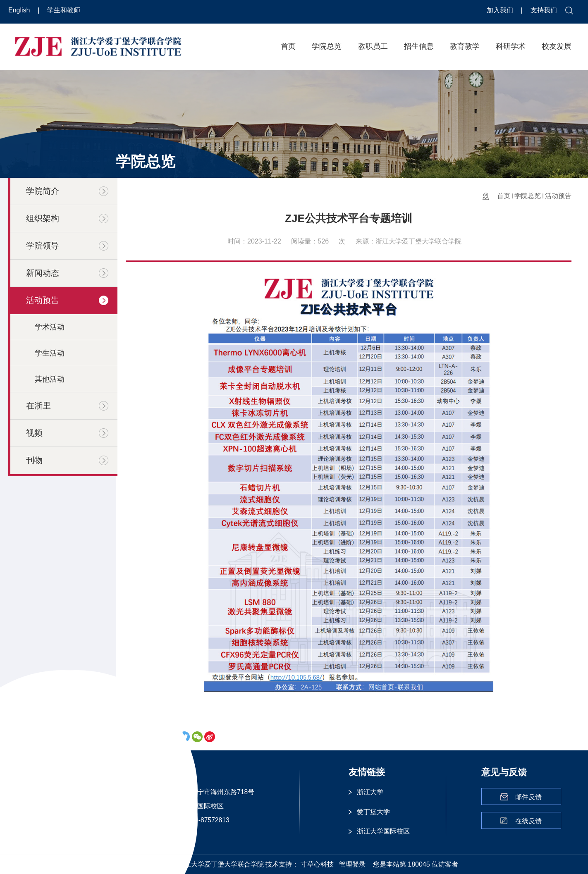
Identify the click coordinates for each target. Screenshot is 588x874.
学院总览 (327, 46)
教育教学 (465, 46)
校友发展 (557, 46)
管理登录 (352, 864)
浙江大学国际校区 (383, 831)
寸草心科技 (317, 864)
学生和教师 (64, 10)
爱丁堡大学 (373, 812)
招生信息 (419, 46)
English (20, 10)
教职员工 (373, 46)
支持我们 (544, 10)
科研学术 (511, 46)
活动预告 (558, 196)
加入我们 (501, 10)
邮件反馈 (528, 797)
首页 (288, 46)
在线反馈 (528, 821)
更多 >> (161, 834)
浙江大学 (370, 792)
